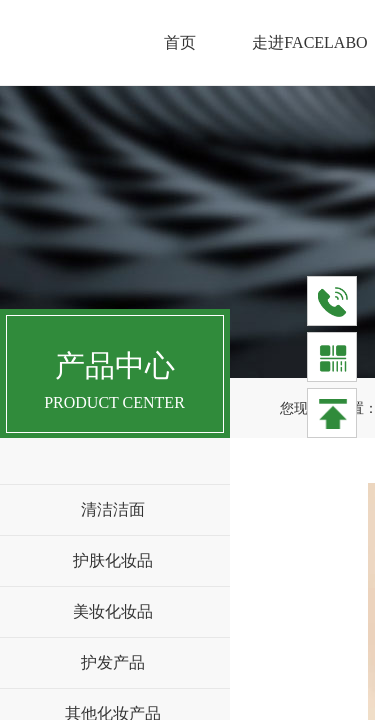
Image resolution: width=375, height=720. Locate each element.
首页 (180, 42)
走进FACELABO (309, 42)
